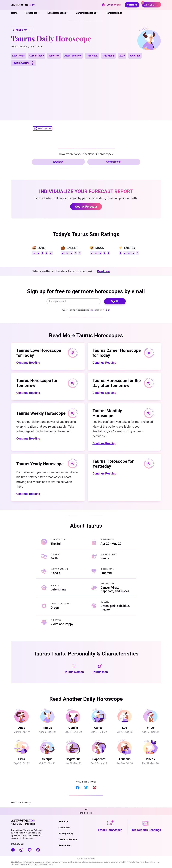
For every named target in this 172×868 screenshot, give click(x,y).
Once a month (114, 162)
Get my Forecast (86, 206)
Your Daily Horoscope (23, 822)
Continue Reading (28, 362)
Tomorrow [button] (54, 56)
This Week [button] (92, 56)
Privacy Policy (104, 310)
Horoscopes (31, 13)
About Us (63, 822)
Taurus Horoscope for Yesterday (113, 464)
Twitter (86, 787)
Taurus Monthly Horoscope (107, 413)
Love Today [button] (18, 56)
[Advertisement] (86, 90)
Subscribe (132, 5)
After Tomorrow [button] (73, 56)
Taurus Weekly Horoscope (41, 413)
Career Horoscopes (86, 13)
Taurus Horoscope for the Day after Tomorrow (117, 383)
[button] (86, 812)
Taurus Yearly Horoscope (40, 464)
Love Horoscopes (57, 13)
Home (14, 13)
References (65, 845)
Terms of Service (68, 839)
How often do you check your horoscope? (86, 154)
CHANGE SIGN (22, 30)
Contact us (64, 827)
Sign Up (115, 301)
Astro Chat (150, 4)
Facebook (78, 787)
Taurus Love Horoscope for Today (39, 353)
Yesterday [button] (135, 56)
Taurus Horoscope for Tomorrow (37, 383)
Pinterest (94, 787)
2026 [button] (122, 56)
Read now (104, 271)
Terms (92, 310)
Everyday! (58, 162)
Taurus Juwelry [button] (23, 63)
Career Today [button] (37, 56)
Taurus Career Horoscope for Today (117, 353)
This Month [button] (108, 56)
